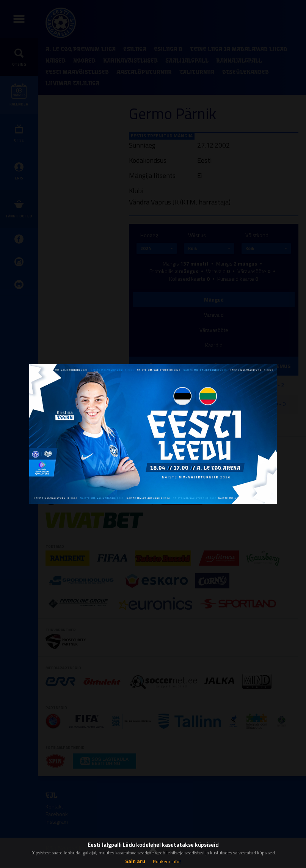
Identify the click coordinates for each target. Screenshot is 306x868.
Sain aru (135, 861)
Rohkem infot (167, 861)
